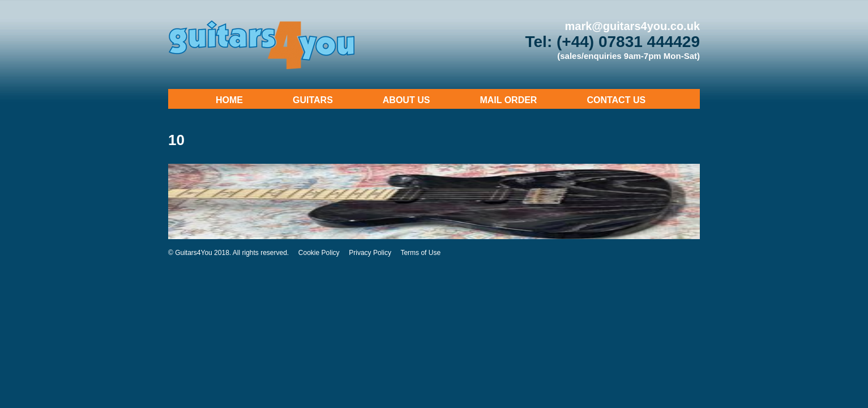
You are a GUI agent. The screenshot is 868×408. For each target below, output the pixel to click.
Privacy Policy (370, 253)
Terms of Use (420, 253)
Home (229, 100)
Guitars (313, 100)
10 (176, 140)
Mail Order (508, 100)
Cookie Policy (319, 253)
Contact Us (616, 100)
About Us (407, 100)
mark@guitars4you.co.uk (632, 26)
